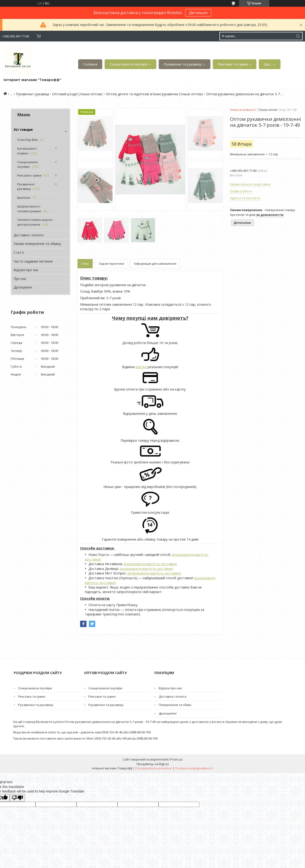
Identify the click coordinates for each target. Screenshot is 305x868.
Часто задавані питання (33, 261)
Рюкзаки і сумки (29, 175)
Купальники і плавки (27, 151)
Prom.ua (176, 759)
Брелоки (24, 198)
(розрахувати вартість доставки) (150, 564)
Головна (90, 64)
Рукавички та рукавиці (183, 64)
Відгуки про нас (26, 270)
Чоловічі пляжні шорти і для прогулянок (35, 222)
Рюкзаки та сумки (233, 64)
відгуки (141, 367)
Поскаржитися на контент (154, 768)
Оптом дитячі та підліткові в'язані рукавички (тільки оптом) (154, 94)
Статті (19, 252)
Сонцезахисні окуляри (129, 64)
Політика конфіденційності (194, 768)
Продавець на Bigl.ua (153, 764)
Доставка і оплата (28, 235)
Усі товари (23, 129)
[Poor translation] (17, 798)
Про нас (20, 279)
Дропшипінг (23, 287)
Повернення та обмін (175, 705)
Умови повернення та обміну (37, 244)
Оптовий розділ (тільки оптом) (77, 94)
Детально (198, 13)
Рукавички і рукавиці (32, 94)
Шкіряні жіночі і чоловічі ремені (29, 209)
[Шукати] (298, 36)
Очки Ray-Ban (28, 140)
